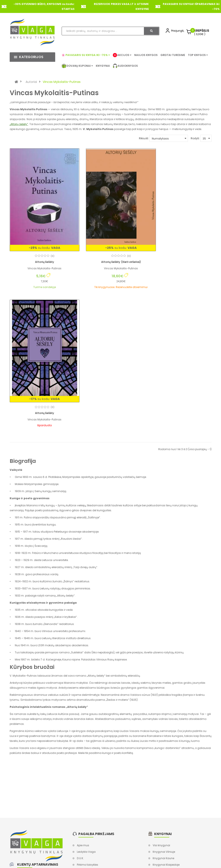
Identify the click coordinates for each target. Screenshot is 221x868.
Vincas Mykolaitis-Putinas (62, 82)
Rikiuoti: (144, 138)
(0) (49, 246)
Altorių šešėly (41, 252)
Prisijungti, (178, 31)
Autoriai (31, 82)
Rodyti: (195, 138)
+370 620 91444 (33, 731)
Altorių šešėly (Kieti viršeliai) (110, 252)
